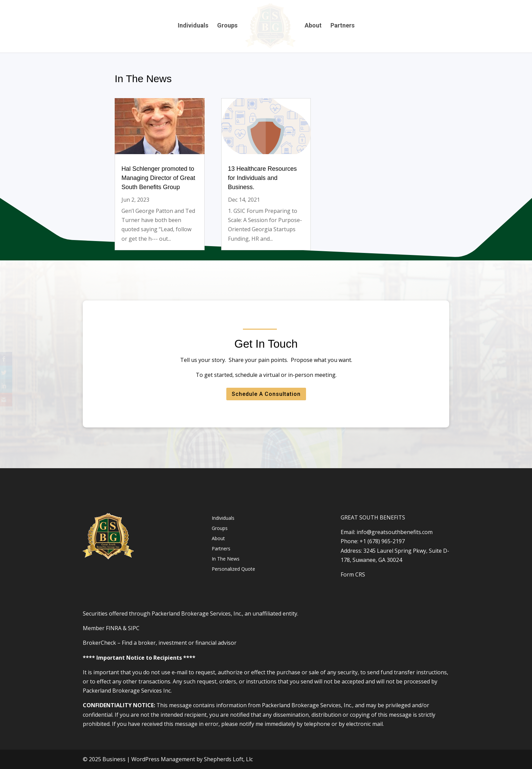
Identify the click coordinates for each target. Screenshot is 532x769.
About (313, 26)
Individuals (192, 26)
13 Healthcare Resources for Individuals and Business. (262, 178)
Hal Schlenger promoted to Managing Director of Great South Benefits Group (157, 178)
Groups (227, 26)
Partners (343, 26)
